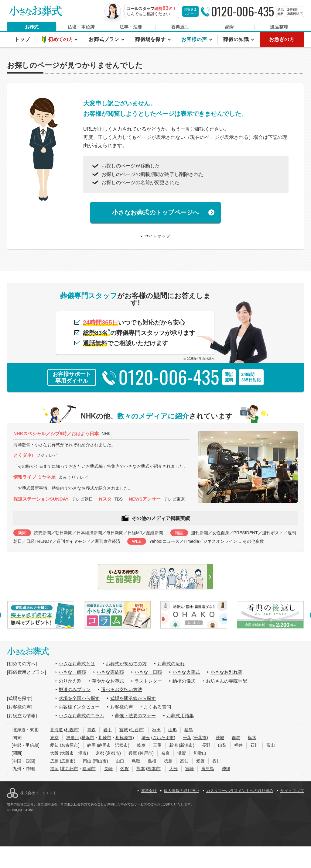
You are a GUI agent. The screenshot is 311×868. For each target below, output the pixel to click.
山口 (120, 761)
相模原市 (124, 738)
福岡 (54, 769)
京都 (100, 753)
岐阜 (141, 745)
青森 (91, 730)
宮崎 (190, 769)
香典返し (180, 27)
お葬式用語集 (180, 716)
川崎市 (105, 738)
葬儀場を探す (151, 39)
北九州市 (70, 769)
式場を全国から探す (79, 698)
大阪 (54, 753)
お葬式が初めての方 (126, 664)
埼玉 (146, 738)
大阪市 (67, 753)
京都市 (113, 753)
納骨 (230, 27)
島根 (152, 761)
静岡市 (104, 745)
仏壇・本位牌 (81, 27)
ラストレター (148, 681)
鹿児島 (208, 769)
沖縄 (226, 769)
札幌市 (72, 730)
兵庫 (133, 753)
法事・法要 (131, 27)
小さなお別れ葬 (226, 672)
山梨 (222, 745)
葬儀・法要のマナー (135, 716)
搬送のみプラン (75, 689)
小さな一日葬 (148, 672)
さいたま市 (163, 738)
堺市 (82, 753)
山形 (173, 730)
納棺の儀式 (184, 681)
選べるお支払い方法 (122, 689)
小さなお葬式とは (77, 664)
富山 (271, 745)
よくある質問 (157, 707)
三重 (157, 745)
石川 (255, 745)
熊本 (141, 769)
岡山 (87, 761)
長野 (206, 745)
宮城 (124, 730)
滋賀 (182, 753)
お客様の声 (195, 39)
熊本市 (154, 769)
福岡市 (89, 769)
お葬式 (32, 27)
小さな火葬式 (186, 672)
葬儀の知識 (237, 39)
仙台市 (137, 730)
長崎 (108, 769)
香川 (217, 761)
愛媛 (200, 761)
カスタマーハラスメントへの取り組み (240, 791)
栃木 (252, 738)
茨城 (220, 738)
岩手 (108, 730)
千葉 (187, 738)
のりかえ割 (70, 681)
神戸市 (146, 753)
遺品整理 (279, 27)
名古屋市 (70, 745)
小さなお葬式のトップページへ (156, 212)
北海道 (56, 730)
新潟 (173, 745)
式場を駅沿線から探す (133, 698)
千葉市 (200, 738)
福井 (238, 745)
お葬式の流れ (171, 664)
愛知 (54, 745)
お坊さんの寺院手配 (226, 681)
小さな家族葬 (110, 672)
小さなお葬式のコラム (81, 716)
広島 (54, 761)
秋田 (156, 730)
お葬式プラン (105, 39)
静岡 (91, 745)
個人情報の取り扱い (181, 791)
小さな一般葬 (72, 672)
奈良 (166, 753)
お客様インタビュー (79, 707)
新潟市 (186, 745)
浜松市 (121, 745)
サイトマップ (157, 236)
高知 (184, 761)
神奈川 (73, 738)
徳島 (168, 761)
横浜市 (88, 738)
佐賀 (125, 769)
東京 (54, 738)
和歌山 (200, 753)
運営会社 (149, 791)
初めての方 (62, 39)
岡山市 (100, 761)
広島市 (67, 761)
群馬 (236, 738)
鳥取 (136, 761)
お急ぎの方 (282, 39)
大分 (173, 769)
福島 (189, 730)
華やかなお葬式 (108, 681)
